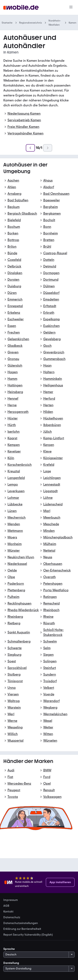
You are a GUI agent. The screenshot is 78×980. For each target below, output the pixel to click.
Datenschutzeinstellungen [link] (21, 923)
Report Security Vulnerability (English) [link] (28, 935)
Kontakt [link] (8, 912)
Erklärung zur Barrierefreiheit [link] (22, 929)
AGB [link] (6, 906)
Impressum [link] (11, 900)
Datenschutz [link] (12, 917)
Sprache (9, 949)
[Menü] (71, 7)
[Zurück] (30, 148)
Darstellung (11, 963)
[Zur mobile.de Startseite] (21, 8)
